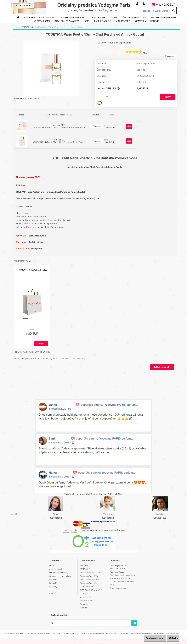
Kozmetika (140, 21)
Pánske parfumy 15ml (164, 18)
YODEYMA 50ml (42, 21)
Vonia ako (29, 18)
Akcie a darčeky (103, 21)
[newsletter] (134, 623)
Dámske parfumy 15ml (134, 18)
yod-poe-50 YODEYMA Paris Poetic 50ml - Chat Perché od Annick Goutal (59, 141)
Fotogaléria (54, 583)
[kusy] (101, 96)
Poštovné (53, 580)
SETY (87, 21)
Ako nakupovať (56, 569)
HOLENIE (155, 21)
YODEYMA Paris (47, 18)
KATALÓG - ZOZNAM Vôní (67, 21)
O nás (52, 566)
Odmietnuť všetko (149, 638)
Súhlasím (171, 638)
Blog (51, 594)
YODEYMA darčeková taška (33, 271)
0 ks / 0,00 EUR (166, 4)
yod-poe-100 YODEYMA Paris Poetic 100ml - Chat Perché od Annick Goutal (59, 126)
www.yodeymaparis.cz (91, 530)
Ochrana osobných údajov (60, 576)
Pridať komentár (161, 367)
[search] (173, 11)
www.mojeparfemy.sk (114, 530)
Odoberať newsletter (60, 615)
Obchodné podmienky (59, 573)
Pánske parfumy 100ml (104, 18)
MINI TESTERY (123, 21)
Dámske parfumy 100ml (73, 18)
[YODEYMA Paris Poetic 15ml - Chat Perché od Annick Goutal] (51, 42)
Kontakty (53, 587)
